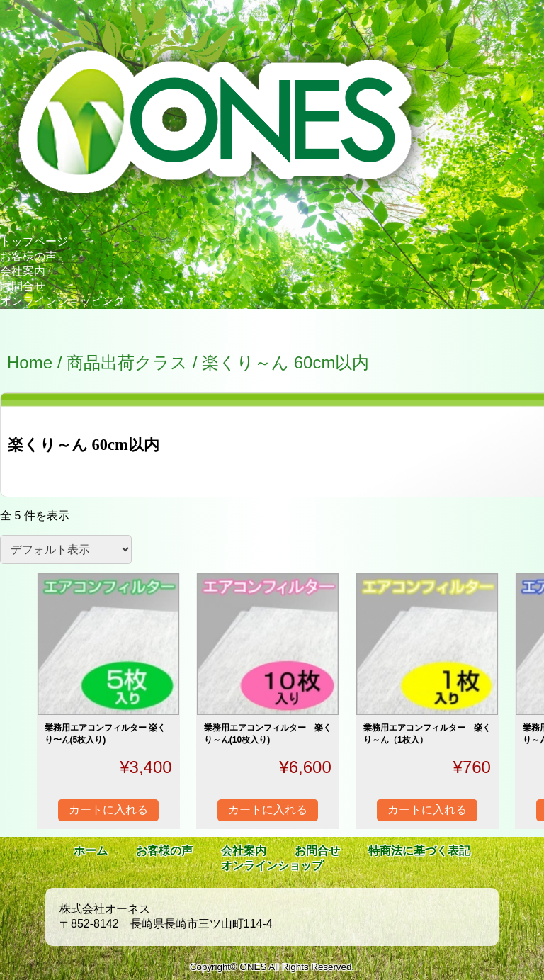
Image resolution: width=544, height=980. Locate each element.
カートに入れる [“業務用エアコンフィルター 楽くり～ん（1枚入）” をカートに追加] (427, 810)
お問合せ (23, 286)
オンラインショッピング (62, 301)
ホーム (91, 851)
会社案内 (23, 271)
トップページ (34, 241)
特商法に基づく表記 (419, 851)
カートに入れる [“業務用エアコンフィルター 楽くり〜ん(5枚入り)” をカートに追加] (108, 810)
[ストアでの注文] (66, 550)
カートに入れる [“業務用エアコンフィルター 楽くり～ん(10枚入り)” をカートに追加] (268, 810)
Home (30, 362)
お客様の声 (28, 256)
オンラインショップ (272, 866)
